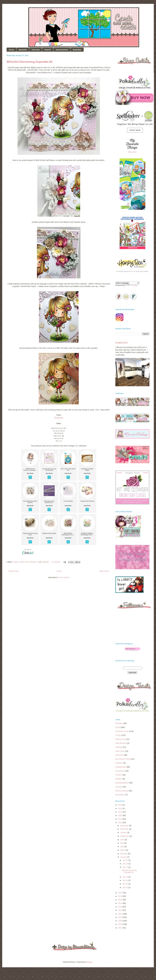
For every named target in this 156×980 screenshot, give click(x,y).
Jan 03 (125, 884)
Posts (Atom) (64, 577)
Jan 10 (125, 880)
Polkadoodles (121, 767)
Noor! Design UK (32, 562)
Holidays (119, 747)
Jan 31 (125, 860)
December (125, 826)
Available (77, 50)
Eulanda (59, 418)
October (124, 833)
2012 (120, 910)
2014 (120, 903)
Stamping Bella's (122, 783)
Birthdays (119, 723)
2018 (120, 822)
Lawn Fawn (120, 751)
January (124, 857)
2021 (120, 812)
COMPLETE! (122, 343)
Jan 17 (125, 867)
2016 (120, 896)
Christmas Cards (122, 731)
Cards (118, 727)
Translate (132, 285)
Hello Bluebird (121, 743)
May (122, 843)
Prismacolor (120, 771)
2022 (120, 808)
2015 (120, 900)
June (122, 840)
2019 (120, 819)
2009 (120, 921)
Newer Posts (14, 571)
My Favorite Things (123, 759)
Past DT (48, 50)
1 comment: (56, 562)
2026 (120, 805)
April (122, 847)
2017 (120, 893)
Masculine (119, 755)
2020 (120, 815)
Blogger (89, 962)
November (125, 829)
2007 (120, 928)
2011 (120, 914)
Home (11, 50)
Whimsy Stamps (122, 791)
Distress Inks (120, 739)
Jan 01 (125, 887)
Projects (119, 775)
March (123, 850)
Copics (16, 562)
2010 (120, 917)
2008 (120, 924)
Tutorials (36, 50)
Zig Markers (120, 795)
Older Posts (104, 571)
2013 (120, 907)
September (125, 836)
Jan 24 (125, 864)
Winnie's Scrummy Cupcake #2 (30, 61)
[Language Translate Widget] (127, 283)
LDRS (22, 562)
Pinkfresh (119, 763)
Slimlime (119, 779)
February (124, 854)
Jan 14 (125, 877)
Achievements (62, 50)
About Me (23, 50)
